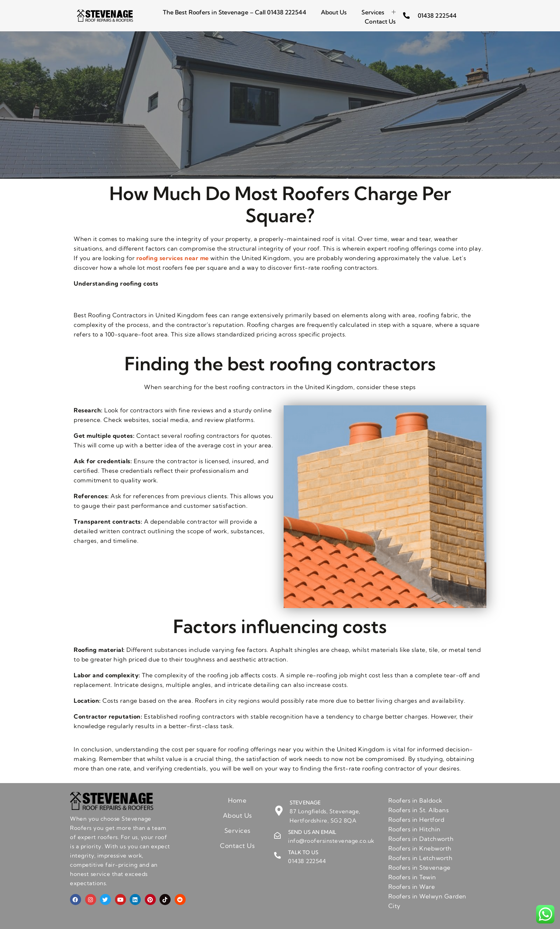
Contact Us (380, 21)
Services (379, 12)
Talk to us (303, 852)
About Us (334, 12)
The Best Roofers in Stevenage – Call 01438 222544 (234, 12)
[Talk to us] (277, 856)
